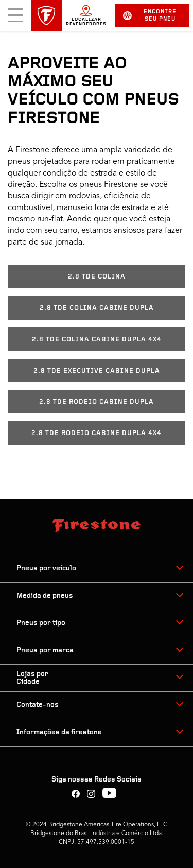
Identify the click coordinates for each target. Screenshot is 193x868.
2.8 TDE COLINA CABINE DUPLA (97, 308)
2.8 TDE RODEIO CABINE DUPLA (97, 402)
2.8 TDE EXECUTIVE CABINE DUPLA (97, 371)
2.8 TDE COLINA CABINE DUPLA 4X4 (97, 340)
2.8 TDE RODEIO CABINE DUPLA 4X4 (97, 433)
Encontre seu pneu (150, 16)
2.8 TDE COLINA (97, 277)
